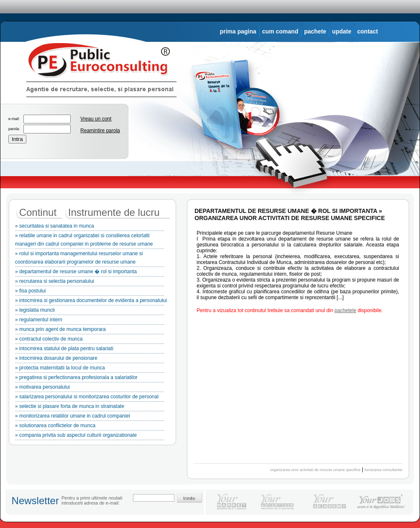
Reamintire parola (100, 131)
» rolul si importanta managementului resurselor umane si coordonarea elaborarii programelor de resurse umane (90, 259)
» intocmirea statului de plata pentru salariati (90, 350)
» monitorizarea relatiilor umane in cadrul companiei (90, 417)
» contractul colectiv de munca (90, 340)
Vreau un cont (96, 119)
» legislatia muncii (90, 311)
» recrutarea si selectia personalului (90, 282)
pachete (315, 31)
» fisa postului (90, 292)
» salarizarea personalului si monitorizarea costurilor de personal (90, 398)
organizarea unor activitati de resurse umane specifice (315, 470)
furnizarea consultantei (383, 470)
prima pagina (238, 31)
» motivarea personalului (90, 388)
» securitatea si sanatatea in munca (90, 227)
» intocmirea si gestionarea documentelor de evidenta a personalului (91, 302)
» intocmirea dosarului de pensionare (90, 359)
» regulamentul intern (90, 321)
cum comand (280, 31)
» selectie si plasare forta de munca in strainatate (90, 408)
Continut (38, 212)
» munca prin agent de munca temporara (90, 331)
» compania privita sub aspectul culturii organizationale (90, 436)
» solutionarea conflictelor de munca (90, 427)
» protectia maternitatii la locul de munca (90, 369)
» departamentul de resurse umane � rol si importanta (90, 273)
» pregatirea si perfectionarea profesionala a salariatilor (90, 379)
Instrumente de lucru (114, 212)
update (342, 31)
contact (368, 31)
